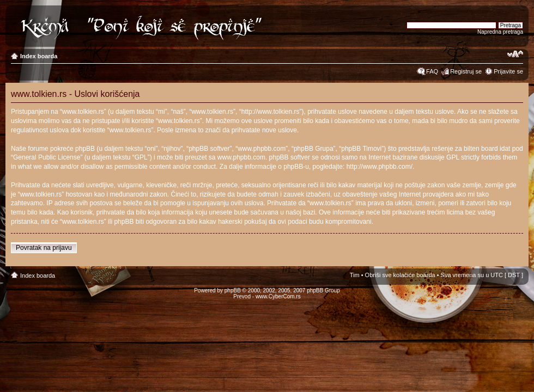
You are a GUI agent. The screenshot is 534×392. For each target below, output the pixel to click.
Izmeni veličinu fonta (515, 54)
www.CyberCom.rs (278, 296)
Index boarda (39, 56)
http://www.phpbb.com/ (380, 167)
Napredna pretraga (500, 32)
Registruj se (466, 71)
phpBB (233, 290)
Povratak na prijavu (44, 248)
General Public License (47, 157)
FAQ (432, 71)
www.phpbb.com (241, 157)
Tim (355, 275)
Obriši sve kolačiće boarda (400, 275)
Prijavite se (508, 71)
